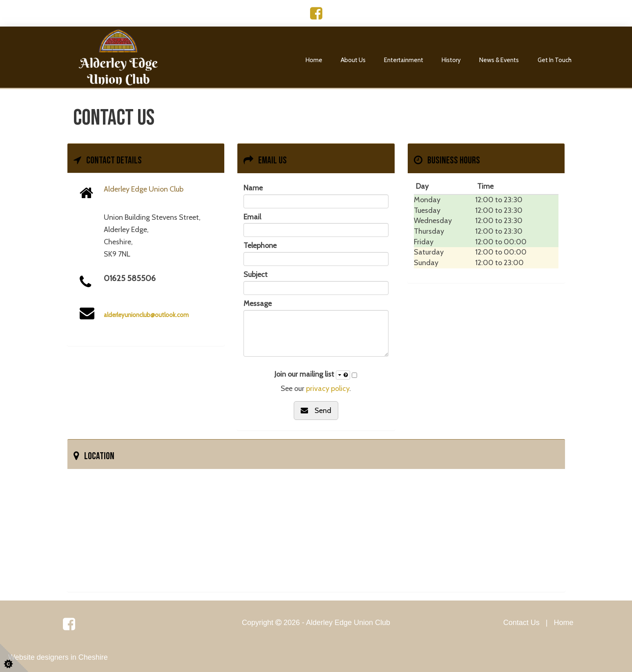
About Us (353, 60)
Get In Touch (555, 60)
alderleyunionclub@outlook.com (146, 315)
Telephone (260, 246)
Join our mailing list (312, 375)
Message (258, 304)
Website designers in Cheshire (58, 657)
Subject (256, 275)
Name (253, 188)
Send (316, 411)
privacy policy (328, 388)
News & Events (499, 60)
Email (252, 217)
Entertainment (404, 60)
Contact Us (521, 623)
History (451, 60)
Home (314, 60)
